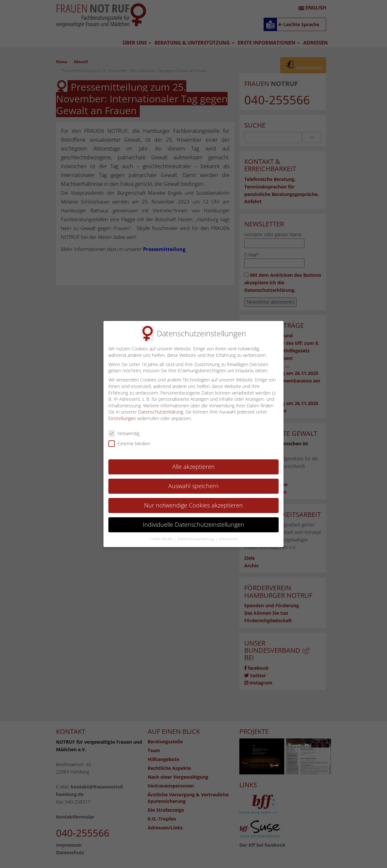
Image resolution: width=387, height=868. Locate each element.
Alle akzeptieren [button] (193, 461)
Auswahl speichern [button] (193, 480)
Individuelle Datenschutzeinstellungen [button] (193, 519)
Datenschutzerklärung (161, 407)
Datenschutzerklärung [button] (196, 533)
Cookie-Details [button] (161, 533)
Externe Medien (131, 438)
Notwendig (126, 428)
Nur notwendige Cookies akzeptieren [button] (193, 500)
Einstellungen (122, 413)
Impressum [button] (228, 533)
